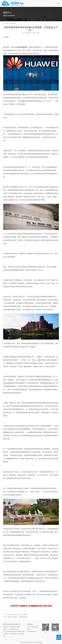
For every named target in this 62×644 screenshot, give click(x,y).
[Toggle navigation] (58, 3)
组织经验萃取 (23, 47)
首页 (10, 23)
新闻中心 (14, 23)
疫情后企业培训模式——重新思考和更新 (18, 617)
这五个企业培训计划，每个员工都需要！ (18, 615)
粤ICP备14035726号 (14, 629)
